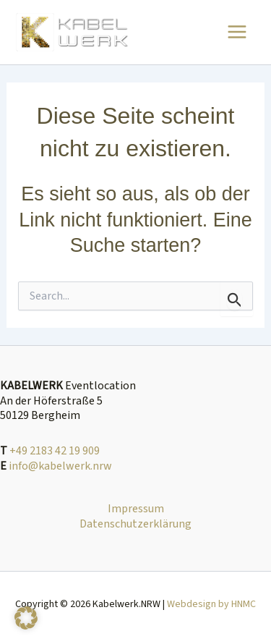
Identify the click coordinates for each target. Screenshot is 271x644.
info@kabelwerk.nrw (60, 466)
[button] (26, 618)
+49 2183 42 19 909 (55, 451)
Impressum (136, 509)
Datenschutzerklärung (135, 524)
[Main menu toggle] (237, 32)
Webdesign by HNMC (211, 604)
